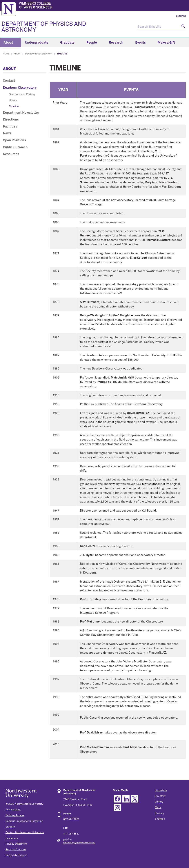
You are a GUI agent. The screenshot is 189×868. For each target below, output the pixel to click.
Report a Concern (16, 850)
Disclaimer (12, 838)
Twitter (135, 799)
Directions (11, 120)
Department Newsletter (21, 113)
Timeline (14, 106)
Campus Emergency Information (24, 821)
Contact (181, 16)
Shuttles (160, 819)
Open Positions (14, 140)
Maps (158, 807)
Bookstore (161, 790)
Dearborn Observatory (39, 54)
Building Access (15, 815)
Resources (11, 154)
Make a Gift (166, 43)
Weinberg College (103, 6)
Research (118, 43)
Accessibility (13, 810)
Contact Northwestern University (25, 832)
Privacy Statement (16, 844)
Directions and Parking (22, 94)
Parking (159, 813)
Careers (10, 827)
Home (6, 54)
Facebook (117, 799)
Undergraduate (39, 43)
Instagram (117, 808)
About (10, 43)
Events (143, 43)
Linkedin (126, 799)
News (7, 133)
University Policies (16, 855)
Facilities (10, 127)
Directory (160, 796)
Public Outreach (15, 147)
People (94, 43)
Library (159, 802)
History (13, 100)
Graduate (69, 43)
